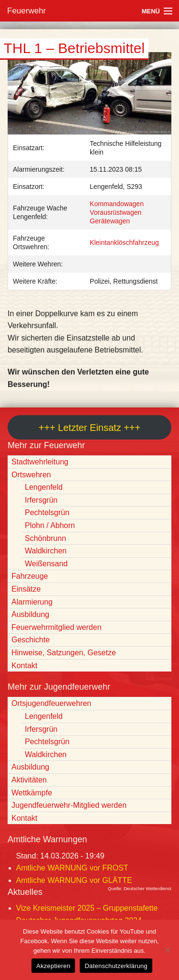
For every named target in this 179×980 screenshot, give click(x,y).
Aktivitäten (29, 780)
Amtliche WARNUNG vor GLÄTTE (74, 880)
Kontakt (24, 666)
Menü (151, 11)
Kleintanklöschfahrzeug (124, 242)
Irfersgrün (41, 500)
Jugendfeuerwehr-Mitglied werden (69, 805)
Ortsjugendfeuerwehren (51, 703)
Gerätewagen (110, 221)
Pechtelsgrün (47, 512)
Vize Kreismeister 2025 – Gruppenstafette (87, 908)
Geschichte (31, 640)
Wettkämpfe (32, 793)
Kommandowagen (117, 204)
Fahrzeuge (30, 576)
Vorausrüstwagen (116, 212)
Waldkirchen (46, 551)
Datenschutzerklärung (116, 966)
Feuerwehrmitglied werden (57, 627)
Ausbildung (30, 614)
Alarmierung (32, 602)
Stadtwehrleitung (40, 462)
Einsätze (26, 589)
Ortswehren (31, 475)
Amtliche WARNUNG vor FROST (72, 868)
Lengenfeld (44, 487)
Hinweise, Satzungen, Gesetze (64, 653)
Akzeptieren (53, 966)
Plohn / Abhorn (50, 525)
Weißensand (46, 564)
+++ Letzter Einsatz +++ (89, 428)
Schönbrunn (45, 538)
